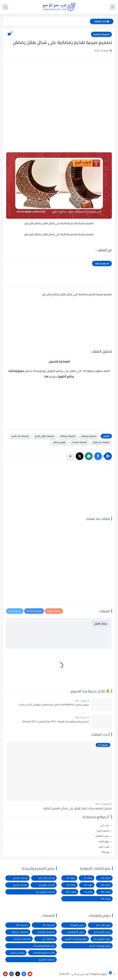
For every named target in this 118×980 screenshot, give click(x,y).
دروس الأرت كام (103, 925)
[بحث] (5, 7)
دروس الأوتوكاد (77, 925)
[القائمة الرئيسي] (113, 7)
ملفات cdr (106, 878)
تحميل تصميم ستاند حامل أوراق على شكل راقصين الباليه (78, 808)
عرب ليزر (105, 825)
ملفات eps (106, 892)
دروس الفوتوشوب (76, 932)
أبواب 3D (88, 885)
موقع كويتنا (104, 841)
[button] (98, 456)
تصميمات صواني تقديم (44, 436)
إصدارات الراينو (20, 885)
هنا (46, 376)
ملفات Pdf (106, 899)
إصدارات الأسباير (20, 878)
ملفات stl (71, 878)
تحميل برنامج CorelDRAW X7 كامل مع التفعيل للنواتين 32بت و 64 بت (54, 705)
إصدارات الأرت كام (47, 878)
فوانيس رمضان (59, 442)
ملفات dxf (106, 885)
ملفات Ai (88, 892)
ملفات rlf (88, 878)
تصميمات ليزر (48, 939)
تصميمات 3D (22, 925)
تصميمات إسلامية (101, 34)
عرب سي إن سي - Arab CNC (74, 974)
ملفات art (71, 885)
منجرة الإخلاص (102, 836)
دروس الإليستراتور (102, 932)
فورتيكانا (105, 852)
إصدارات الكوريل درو (45, 892)
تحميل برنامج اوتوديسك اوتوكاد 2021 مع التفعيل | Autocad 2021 (55, 722)
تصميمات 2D (49, 925)
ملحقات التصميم (47, 960)
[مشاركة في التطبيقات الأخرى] (70, 456)
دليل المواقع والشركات (44, 946)
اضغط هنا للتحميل (59, 362)
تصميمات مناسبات (79, 442)
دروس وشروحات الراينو (100, 946)
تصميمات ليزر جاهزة (101, 442)
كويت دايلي (104, 847)
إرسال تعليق (100, 624)
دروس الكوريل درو (102, 939)
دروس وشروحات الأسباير (76, 939)
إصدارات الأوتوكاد (47, 885)
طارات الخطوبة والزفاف (44, 953)
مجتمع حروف (103, 831)
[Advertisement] (59, 85)
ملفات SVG (71, 892)
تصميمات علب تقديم (20, 436)
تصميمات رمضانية (68, 436)
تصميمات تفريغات (20, 932)
